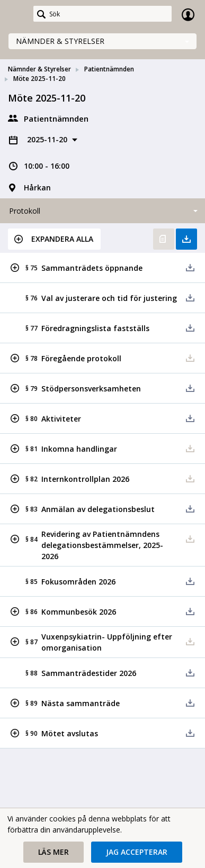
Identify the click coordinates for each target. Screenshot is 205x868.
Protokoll (25, 211)
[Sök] (102, 14)
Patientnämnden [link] (109, 69)
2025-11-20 (48, 139)
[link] (17, 14)
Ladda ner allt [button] (186, 239)
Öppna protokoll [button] (164, 239)
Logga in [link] (188, 14)
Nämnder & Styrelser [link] (39, 69)
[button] (54, 239)
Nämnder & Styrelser (60, 41)
